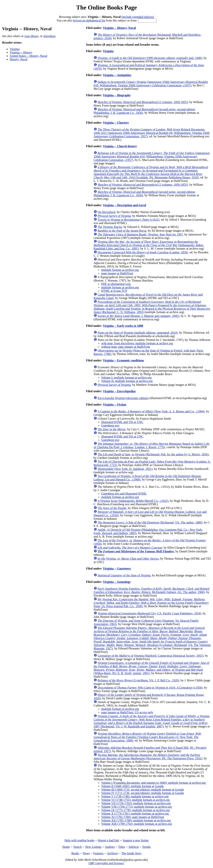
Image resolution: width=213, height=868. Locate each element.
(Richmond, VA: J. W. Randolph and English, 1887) (152, 721)
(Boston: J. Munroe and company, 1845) (138, 316)
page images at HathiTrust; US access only (127, 712)
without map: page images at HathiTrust (126, 347)
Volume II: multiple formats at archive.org (127, 381)
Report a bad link (109, 840)
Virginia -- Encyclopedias (119, 391)
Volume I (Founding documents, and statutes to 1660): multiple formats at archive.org (154, 783)
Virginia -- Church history (120, 146)
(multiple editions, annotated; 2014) (138, 333)
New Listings (93, 847)
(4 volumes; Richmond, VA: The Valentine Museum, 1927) (152, 638)
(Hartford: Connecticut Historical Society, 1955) (151, 656)
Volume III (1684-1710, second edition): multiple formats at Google (143, 790)
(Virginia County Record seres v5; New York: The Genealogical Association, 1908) (147, 737)
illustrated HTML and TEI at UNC (122, 422)
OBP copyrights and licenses (106, 863)
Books (75, 853)
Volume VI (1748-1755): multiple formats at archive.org (135, 800)
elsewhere (49, 36)
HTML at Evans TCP (114, 291)
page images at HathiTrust (117, 273)
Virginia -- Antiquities (117, 75)
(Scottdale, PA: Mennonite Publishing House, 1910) (151, 172)
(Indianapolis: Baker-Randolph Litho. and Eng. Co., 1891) (149, 245)
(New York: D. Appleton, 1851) (125, 469)
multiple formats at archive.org (120, 270)
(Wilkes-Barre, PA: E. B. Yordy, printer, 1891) (151, 668)
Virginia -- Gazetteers (117, 568)
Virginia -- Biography (117, 95)
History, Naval (19, 59)
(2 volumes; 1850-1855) (143, 102)
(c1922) (129, 220)
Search (78, 847)
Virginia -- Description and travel (124, 205)
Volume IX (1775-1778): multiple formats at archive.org (136, 810)
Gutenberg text (110, 425)
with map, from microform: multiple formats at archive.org (137, 343)
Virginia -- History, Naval (119, 28)
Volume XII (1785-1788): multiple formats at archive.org (136, 820)
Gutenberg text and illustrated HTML (124, 494)
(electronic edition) (123, 398)
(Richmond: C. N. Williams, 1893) (152, 307)
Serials (146, 847)
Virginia (15, 49)
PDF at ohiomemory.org (116, 284)
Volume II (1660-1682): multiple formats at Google (133, 786)
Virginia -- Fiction (114, 405)
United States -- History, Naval (29, 56)
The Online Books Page (106, 7)
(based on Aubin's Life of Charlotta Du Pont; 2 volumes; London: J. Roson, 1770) (152, 445)
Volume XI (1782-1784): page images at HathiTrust (133, 817)
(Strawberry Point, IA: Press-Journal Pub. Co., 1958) (151, 603)
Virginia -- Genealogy (117, 582)
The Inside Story (132, 853)
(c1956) (150, 688)
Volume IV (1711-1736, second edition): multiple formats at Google (143, 793)
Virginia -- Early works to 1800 (123, 326)
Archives (112, 853)
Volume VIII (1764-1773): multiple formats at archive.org (137, 807)
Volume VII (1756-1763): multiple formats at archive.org (136, 803)
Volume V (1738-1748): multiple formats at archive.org (135, 796)
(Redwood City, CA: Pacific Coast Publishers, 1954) (149, 613)
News (86, 853)
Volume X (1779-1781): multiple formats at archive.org (135, 814)
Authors (110, 847)
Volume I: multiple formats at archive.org (126, 378)
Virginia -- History (21, 52)
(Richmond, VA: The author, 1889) (150, 522)
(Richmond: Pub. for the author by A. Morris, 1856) (153, 454)
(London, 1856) (143, 252)
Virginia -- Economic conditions (123, 360)
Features (98, 853)
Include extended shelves (138, 17)
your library (31, 36)
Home (66, 847)
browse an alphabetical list (89, 20)
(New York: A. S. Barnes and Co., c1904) (151, 411)
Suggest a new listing (135, 840)
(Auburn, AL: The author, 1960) (152, 590)
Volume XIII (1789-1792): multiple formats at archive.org (137, 824)
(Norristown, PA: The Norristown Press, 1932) (148, 757)
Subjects (134, 847)
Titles (122, 847)
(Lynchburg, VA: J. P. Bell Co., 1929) (138, 680)
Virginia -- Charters (116, 123)
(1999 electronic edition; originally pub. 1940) (150, 58)
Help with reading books (79, 840)
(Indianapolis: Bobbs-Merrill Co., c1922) (133, 501)
